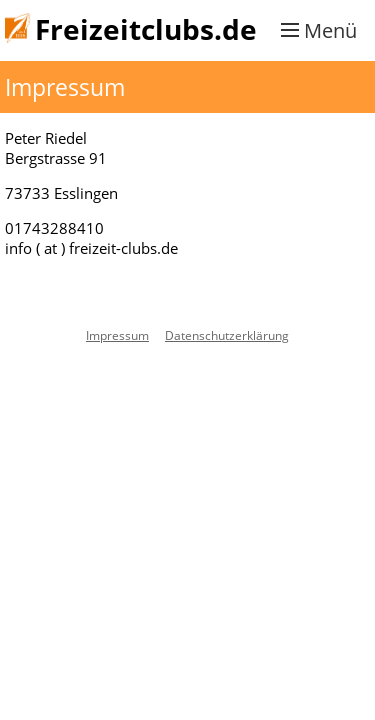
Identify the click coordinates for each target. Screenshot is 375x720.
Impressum (117, 335)
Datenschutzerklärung (227, 335)
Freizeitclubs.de (146, 29)
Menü (330, 30)
